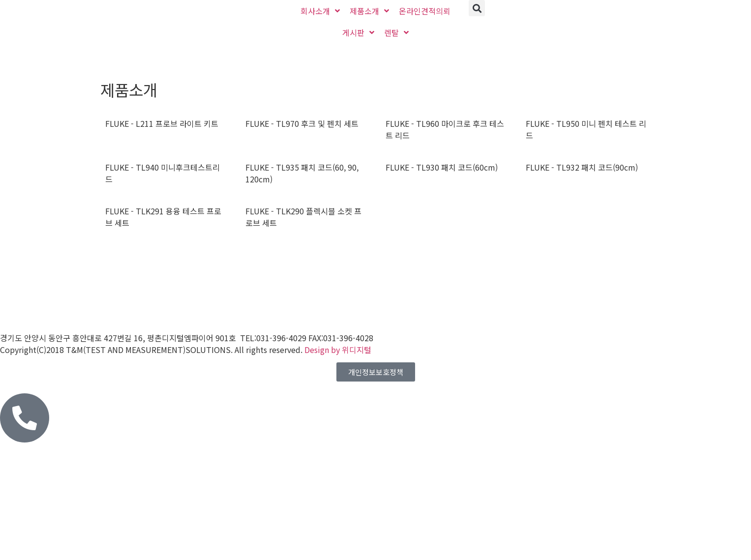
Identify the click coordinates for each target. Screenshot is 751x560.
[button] (477, 8)
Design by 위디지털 (338, 350)
